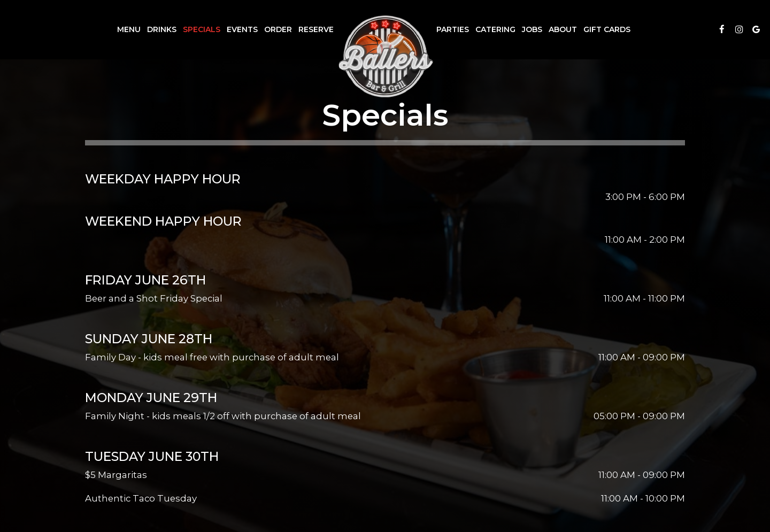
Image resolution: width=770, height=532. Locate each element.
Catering (495, 29)
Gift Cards (607, 29)
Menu (129, 29)
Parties (453, 29)
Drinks (162, 29)
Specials (202, 29)
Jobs (532, 29)
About (563, 29)
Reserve (316, 29)
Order (278, 29)
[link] (385, 56)
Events (242, 29)
